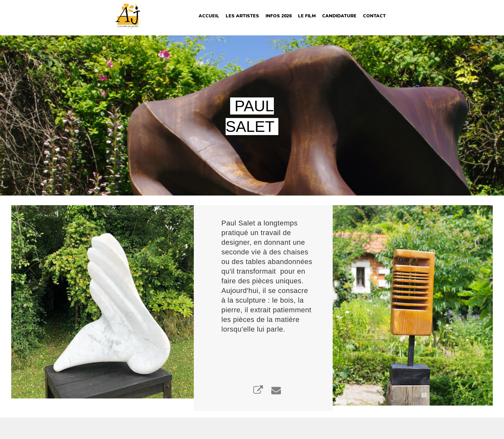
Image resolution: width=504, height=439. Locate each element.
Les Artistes (242, 16)
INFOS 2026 (279, 16)
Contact (374, 16)
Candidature (339, 16)
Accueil (209, 16)
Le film (307, 16)
